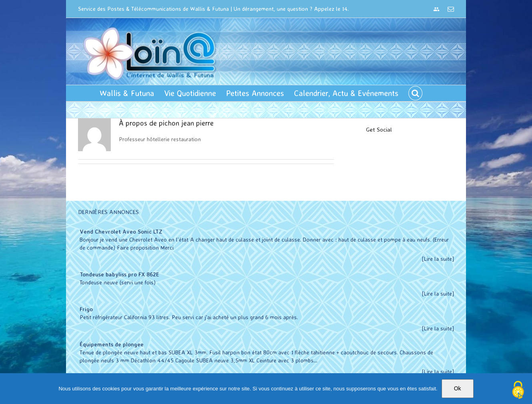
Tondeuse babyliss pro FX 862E (118, 274)
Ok (458, 388)
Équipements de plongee (110, 344)
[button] (414, 93)
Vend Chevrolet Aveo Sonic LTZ (119, 231)
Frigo (85, 309)
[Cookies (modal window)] (518, 390)
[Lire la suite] (436, 259)
